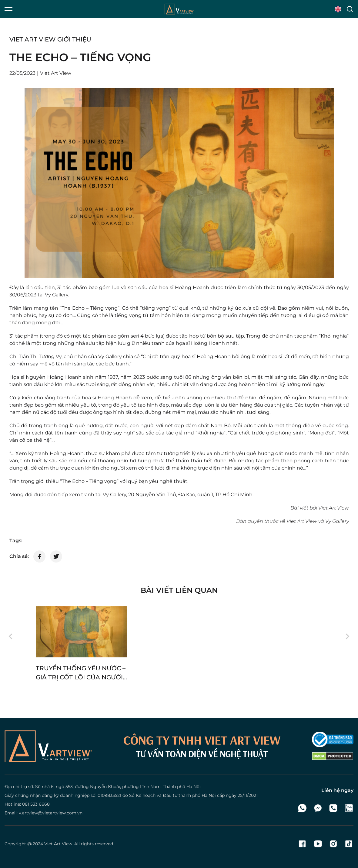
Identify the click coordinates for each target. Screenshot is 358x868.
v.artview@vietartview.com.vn (51, 813)
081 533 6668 (36, 804)
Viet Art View (58, 844)
